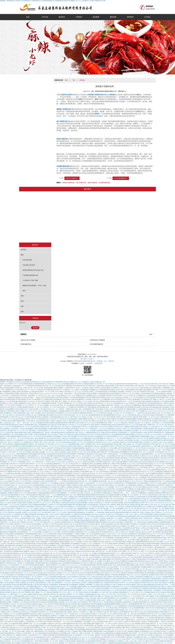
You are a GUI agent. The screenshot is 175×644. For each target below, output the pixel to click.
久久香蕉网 (34, 470)
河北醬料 (82, 363)
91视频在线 (8, 413)
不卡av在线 (144, 440)
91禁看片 (11, 384)
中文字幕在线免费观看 (110, 436)
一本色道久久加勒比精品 (131, 518)
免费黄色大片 (55, 616)
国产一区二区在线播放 (24, 516)
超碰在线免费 (49, 388)
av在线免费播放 (52, 600)
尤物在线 (90, 489)
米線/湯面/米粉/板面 (75, 209)
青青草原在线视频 (160, 581)
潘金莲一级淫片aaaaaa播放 (104, 524)
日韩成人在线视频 (60, 452)
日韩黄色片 (75, 452)
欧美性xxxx (114, 516)
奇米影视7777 (35, 635)
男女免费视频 (75, 544)
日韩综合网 (162, 421)
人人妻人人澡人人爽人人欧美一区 (134, 641)
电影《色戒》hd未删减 (34, 413)
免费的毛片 (81, 510)
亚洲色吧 (169, 592)
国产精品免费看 (137, 557)
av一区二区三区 (167, 643)
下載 (74, 80)
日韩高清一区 (153, 452)
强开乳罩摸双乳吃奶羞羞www (10, 425)
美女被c (3, 489)
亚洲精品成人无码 (158, 401)
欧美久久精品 (61, 438)
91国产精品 (74, 409)
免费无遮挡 (25, 616)
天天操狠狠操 (4, 610)
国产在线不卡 (129, 616)
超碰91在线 (72, 468)
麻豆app (150, 409)
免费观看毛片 (23, 458)
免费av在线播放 (154, 522)
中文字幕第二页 (169, 429)
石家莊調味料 (98, 363)
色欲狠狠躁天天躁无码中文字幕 (36, 507)
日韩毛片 (35, 606)
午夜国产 (8, 588)
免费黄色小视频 (115, 505)
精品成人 (165, 538)
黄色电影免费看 (119, 407)
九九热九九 (10, 596)
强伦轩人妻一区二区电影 (67, 614)
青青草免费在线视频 (83, 475)
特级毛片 (42, 620)
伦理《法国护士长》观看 (75, 633)
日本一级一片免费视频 (139, 477)
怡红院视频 (87, 624)
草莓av (171, 497)
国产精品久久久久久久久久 (73, 392)
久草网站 (130, 520)
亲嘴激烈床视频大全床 (93, 433)
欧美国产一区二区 (44, 392)
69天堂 (119, 446)
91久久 (92, 544)
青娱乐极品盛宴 (89, 405)
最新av (100, 567)
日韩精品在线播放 (56, 491)
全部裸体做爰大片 (123, 433)
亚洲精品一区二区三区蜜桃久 (97, 419)
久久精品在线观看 (143, 483)
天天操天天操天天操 (139, 479)
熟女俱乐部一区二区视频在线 (67, 407)
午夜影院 (67, 390)
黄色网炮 (100, 466)
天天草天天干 (153, 483)
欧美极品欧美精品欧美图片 (25, 585)
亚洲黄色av (51, 624)
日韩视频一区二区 (94, 508)
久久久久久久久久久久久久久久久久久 (160, 569)
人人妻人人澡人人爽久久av (132, 514)
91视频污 (77, 547)
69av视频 (56, 596)
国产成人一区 (104, 551)
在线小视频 (153, 399)
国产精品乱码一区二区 (53, 516)
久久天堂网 (64, 458)
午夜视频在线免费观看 (164, 501)
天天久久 (121, 436)
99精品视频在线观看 (57, 557)
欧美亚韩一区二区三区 (103, 540)
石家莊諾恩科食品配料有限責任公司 (84, 361)
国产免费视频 (97, 530)
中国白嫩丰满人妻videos (14, 544)
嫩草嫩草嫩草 (71, 475)
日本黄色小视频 (106, 635)
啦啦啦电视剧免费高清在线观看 (125, 643)
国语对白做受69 (128, 473)
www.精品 (148, 413)
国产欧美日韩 (149, 614)
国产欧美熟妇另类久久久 (142, 450)
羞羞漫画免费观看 (131, 419)
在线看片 (98, 388)
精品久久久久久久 (54, 606)
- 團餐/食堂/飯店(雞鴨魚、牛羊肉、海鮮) (34, 286)
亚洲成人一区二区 (43, 528)
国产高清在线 (37, 446)
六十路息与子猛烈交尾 (58, 472)
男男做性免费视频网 (41, 429)
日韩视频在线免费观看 (156, 473)
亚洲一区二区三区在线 (150, 508)
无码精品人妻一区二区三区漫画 (85, 516)
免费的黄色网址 (148, 546)
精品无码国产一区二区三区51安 (10, 505)
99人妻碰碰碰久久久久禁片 (24, 567)
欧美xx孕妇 (78, 481)
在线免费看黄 (87, 440)
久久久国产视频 (10, 401)
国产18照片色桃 (52, 427)
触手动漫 (73, 540)
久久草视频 (76, 395)
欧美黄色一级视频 (12, 602)
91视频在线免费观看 (159, 394)
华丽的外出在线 (13, 481)
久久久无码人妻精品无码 (144, 460)
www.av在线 (169, 462)
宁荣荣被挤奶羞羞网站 (78, 448)
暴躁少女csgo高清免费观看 (11, 446)
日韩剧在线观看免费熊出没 (123, 530)
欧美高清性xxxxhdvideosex (115, 571)
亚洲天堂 (117, 563)
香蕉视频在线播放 (105, 536)
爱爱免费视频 (75, 563)
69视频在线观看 (147, 567)
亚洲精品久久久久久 (66, 395)
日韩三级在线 (105, 573)
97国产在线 (154, 384)
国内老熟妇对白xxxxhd (121, 403)
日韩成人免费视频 (20, 583)
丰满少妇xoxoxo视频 (84, 573)
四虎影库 (128, 637)
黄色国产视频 (106, 388)
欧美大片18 (106, 567)
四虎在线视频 (121, 565)
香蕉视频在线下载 (59, 399)
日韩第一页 (113, 446)
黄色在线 (137, 407)
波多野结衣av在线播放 (119, 526)
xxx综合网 (167, 530)
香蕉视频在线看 (10, 546)
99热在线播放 (46, 458)
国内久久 (96, 395)
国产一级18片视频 (164, 450)
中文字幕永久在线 (157, 583)
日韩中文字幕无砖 (95, 434)
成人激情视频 (120, 392)
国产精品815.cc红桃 (162, 477)
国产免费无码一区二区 (136, 421)
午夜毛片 (15, 555)
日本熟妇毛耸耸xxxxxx (163, 386)
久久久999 (109, 594)
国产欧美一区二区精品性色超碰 (165, 481)
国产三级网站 (63, 401)
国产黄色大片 (12, 407)
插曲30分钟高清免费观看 (59, 493)
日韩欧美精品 (11, 411)
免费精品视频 (38, 440)
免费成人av (154, 450)
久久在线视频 (60, 631)
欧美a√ (68, 399)
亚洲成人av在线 (121, 417)
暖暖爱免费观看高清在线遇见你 (96, 495)
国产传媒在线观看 (155, 388)
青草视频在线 (153, 559)
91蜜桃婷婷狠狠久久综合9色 (159, 579)
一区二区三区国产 (120, 507)
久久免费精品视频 (47, 399)
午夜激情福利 (51, 454)
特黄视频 (102, 395)
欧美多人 (23, 586)
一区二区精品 (75, 390)
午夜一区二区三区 (130, 508)
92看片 (13, 508)
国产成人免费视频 (159, 462)
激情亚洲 (74, 429)
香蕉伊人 (34, 639)
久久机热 (168, 399)
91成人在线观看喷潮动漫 (92, 415)
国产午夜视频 (140, 411)
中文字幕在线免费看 (117, 540)
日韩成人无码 (108, 409)
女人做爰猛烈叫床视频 (153, 493)
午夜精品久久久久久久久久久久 (70, 565)
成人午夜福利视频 (40, 415)
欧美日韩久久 (94, 536)
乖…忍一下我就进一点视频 (61, 409)
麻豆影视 (38, 417)
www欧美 (77, 524)
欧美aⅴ (48, 472)
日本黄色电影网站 (27, 473)
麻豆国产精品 (8, 450)
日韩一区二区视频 (160, 614)
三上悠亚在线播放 (42, 431)
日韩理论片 (46, 567)
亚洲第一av (84, 479)
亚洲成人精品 (90, 569)
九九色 (168, 514)
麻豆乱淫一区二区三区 (147, 472)
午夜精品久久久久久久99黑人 (165, 520)
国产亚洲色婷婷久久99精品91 (140, 499)
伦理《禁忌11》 (77, 388)
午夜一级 (161, 384)
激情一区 (72, 635)
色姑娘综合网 (129, 470)
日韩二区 (8, 501)
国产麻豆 (114, 536)
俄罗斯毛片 (75, 450)
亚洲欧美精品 (54, 563)
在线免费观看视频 (39, 384)
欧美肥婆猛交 (122, 606)
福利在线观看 (26, 569)
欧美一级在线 (45, 433)
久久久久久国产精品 (25, 481)
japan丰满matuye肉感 (55, 586)
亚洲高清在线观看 (82, 616)
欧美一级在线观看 (96, 618)
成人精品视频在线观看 (101, 497)
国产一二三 (58, 481)
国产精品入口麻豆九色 (123, 429)
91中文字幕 (12, 499)
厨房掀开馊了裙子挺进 (52, 497)
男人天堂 (63, 592)
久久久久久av (42, 456)
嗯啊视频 (121, 575)
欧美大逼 (91, 579)
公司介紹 (45, 17)
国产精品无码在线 (144, 464)
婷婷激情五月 (106, 464)
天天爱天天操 (108, 499)
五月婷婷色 (137, 473)
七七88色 (35, 481)
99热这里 (11, 512)
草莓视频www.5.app (14, 497)
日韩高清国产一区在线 (18, 429)
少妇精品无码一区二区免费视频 (49, 483)
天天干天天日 (15, 518)
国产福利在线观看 (70, 454)
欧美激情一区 (82, 518)
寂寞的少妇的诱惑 (23, 392)
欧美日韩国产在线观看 (8, 483)
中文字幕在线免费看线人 (50, 546)
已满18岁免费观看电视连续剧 (16, 421)
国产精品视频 (66, 429)
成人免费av (92, 421)
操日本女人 (150, 631)
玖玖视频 (85, 438)
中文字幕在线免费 (150, 397)
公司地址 (147, 17)
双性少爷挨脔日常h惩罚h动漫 (80, 551)
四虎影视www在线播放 (48, 536)
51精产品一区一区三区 (35, 405)
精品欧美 (64, 516)
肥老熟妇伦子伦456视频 (152, 419)
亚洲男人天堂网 (163, 633)
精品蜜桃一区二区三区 (46, 452)
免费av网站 (72, 423)
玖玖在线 (74, 501)
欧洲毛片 (171, 571)
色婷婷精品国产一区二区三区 (61, 621)
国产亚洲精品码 (25, 479)
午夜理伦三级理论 (88, 388)
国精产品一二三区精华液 (136, 413)
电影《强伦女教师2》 (67, 394)
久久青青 (150, 526)
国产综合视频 (169, 575)
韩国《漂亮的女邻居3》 (147, 518)
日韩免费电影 (137, 401)
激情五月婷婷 (140, 565)
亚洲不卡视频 (28, 434)
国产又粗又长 (85, 487)
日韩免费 (114, 575)
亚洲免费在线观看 (77, 440)
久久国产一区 (91, 417)
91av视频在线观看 (130, 409)
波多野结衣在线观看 (148, 575)
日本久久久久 (32, 448)
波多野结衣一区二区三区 (64, 477)
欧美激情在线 (158, 479)
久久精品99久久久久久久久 (54, 384)
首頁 (28, 17)
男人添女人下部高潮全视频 (27, 495)
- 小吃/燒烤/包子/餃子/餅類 (30, 280)
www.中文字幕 (59, 571)
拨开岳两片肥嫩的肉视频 (87, 450)
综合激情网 (110, 458)
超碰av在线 (6, 456)
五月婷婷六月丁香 (53, 505)
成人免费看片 (121, 419)
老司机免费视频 (150, 573)
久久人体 (76, 528)
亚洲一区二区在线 (82, 421)
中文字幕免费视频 (125, 438)
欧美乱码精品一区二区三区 (146, 549)
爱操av (147, 481)
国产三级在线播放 (98, 440)
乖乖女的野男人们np (36, 394)
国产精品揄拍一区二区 (108, 508)
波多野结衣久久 (76, 438)
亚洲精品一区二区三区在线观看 (90, 534)
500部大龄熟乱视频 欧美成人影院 (20, 433)
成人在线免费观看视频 (102, 390)
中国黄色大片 (133, 403)
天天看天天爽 (66, 436)
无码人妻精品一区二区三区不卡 (141, 530)
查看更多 (36, 328)
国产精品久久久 (158, 423)
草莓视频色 (114, 411)
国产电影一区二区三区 (160, 390)
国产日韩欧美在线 (90, 403)
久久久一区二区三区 (34, 460)
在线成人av (41, 614)
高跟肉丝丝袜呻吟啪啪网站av (77, 512)
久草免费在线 (140, 618)
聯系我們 (130, 17)
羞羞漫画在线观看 (125, 472)
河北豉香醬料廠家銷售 (96, 344)
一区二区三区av (159, 454)
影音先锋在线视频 (118, 503)
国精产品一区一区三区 (161, 427)
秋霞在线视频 (47, 436)
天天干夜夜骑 (10, 524)
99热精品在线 (90, 454)
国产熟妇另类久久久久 (92, 643)
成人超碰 (69, 559)
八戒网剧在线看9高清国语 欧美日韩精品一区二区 (138, 427)
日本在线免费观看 (155, 499)
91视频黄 (92, 390)
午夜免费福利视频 (131, 483)
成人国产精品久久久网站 (56, 434)
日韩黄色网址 (119, 514)
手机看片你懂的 (133, 462)
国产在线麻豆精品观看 (115, 431)
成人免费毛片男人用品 (137, 512)
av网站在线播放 (71, 641)
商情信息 (82, 80)
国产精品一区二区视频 (148, 637)
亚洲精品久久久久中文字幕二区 (68, 489)
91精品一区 (4, 384)
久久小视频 (89, 612)
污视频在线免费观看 (44, 493)
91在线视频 (71, 516)
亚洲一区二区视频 (79, 612)
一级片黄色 (158, 468)
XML (105, 361)
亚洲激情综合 (128, 602)
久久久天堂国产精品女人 (99, 456)
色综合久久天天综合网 (58, 462)
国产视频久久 (72, 458)
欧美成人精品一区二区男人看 (42, 450)
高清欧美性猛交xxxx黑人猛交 (157, 495)
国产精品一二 (32, 397)
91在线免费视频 (23, 532)
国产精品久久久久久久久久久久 (58, 444)
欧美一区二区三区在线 (161, 505)
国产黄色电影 (154, 421)
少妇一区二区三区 (30, 390)
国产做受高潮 (102, 555)
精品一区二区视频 (96, 561)
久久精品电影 (15, 612)
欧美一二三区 (127, 401)
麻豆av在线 (127, 590)
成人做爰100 (64, 596)
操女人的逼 (163, 442)
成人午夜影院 (26, 620)
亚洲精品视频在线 (128, 450)
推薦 (117, 237)
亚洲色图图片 (54, 411)
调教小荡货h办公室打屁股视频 (63, 534)
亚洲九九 (167, 598)
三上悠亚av (163, 491)
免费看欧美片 (23, 403)
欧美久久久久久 (126, 557)
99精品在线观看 (147, 401)
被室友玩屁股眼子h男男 (167, 407)
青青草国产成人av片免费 (164, 405)
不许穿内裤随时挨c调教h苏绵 (14, 436)
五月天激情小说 (81, 493)
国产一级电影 (115, 405)
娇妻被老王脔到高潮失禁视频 (164, 532)
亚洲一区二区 (122, 586)
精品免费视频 (144, 475)
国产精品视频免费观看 (108, 415)
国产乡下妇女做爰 (99, 485)
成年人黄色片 (32, 403)
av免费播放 (123, 452)
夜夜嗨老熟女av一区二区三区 (73, 460)
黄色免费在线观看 (102, 392)
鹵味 (75, 237)
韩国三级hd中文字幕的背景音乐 (125, 386)
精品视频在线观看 (68, 384)
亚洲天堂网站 (88, 485)
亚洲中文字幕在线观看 (35, 538)
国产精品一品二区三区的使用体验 (53, 386)
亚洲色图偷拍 (90, 442)
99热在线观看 (163, 483)
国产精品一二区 (137, 384)
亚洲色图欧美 (142, 403)
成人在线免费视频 (103, 446)
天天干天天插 (157, 409)
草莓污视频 (139, 390)
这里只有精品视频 (93, 546)
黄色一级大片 (44, 442)
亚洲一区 (110, 462)
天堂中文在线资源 (133, 417)
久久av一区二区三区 (72, 549)
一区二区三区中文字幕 (23, 438)
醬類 (75, 197)
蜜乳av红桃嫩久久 (59, 388)
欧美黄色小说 (85, 434)
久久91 (70, 401)
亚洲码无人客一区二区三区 (8, 466)
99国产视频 (37, 555)
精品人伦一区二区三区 (157, 464)
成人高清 (24, 397)
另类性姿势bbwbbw (124, 475)
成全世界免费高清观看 (136, 442)
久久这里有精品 (19, 390)
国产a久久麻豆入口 (122, 532)
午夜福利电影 (16, 386)
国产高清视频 (118, 585)
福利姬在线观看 (139, 573)
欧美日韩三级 (23, 475)
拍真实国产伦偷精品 (14, 397)
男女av (121, 411)
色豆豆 (134, 438)
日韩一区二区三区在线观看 (134, 425)
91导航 (8, 508)
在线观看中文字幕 (77, 436)
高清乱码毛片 (63, 466)
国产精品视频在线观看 (80, 505)
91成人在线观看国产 (43, 542)
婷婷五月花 (167, 553)
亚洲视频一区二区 (49, 641)
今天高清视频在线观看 (78, 522)
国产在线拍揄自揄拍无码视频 (35, 565)
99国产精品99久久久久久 (57, 508)
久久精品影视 (34, 392)
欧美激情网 (110, 538)
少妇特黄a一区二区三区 (66, 602)
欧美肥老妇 (54, 466)
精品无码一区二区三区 (25, 427)
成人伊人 (99, 417)
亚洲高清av (145, 458)
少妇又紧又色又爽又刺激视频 (149, 407)
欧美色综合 (36, 547)
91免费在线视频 (23, 407)
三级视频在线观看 (91, 600)
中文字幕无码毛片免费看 (42, 401)
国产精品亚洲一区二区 (110, 606)
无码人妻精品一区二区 (95, 479)
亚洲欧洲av (10, 473)
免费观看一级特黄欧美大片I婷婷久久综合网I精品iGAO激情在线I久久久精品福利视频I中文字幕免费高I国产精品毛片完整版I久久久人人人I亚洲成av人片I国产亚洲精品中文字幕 (52, 382)
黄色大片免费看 (118, 491)
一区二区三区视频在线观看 (109, 544)
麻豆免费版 (35, 561)
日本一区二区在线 (28, 489)
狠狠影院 (141, 419)
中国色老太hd (41, 390)
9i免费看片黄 (19, 514)
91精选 (72, 419)
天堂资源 (151, 431)
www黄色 (135, 579)
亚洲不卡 (170, 493)
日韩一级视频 (169, 384)
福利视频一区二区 (126, 464)
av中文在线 (146, 384)
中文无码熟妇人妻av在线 (84, 581)
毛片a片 (72, 542)
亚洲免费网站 (36, 627)
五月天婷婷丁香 (71, 508)
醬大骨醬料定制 (81, 183)
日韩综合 (66, 598)
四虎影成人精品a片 (38, 604)
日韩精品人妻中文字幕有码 (153, 512)
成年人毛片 (140, 592)
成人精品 (125, 559)
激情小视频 (165, 446)
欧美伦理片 (4, 431)
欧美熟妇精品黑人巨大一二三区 (46, 495)
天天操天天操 (67, 491)
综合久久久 (140, 481)
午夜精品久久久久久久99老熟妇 (59, 639)
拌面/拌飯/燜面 (75, 203)
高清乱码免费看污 (92, 394)
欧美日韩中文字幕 (169, 431)
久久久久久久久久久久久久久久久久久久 (158, 411)
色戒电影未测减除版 (73, 487)
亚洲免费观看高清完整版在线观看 (109, 394)
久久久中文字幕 (115, 573)
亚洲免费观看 (169, 573)
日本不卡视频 (24, 540)
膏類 (91, 237)
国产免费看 (111, 555)
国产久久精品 (127, 399)
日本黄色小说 (29, 415)
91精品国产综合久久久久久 (104, 442)
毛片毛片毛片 (135, 475)
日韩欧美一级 (10, 600)
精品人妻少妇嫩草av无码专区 (49, 547)
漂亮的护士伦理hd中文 (141, 456)
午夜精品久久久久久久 (81, 431)
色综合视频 (69, 472)
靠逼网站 (128, 579)
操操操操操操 (86, 604)
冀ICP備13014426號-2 (87, 359)
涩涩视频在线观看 (162, 571)
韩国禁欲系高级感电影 (35, 386)
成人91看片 (30, 583)
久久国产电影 (30, 421)
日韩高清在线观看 (161, 395)
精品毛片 (3, 409)
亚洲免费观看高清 (64, 585)
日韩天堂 (140, 620)
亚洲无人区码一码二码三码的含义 (162, 413)
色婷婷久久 (85, 473)
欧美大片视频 (20, 411)
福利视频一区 (47, 405)
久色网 (68, 452)
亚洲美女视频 (4, 577)
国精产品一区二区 (111, 475)
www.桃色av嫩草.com (24, 466)
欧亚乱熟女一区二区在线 (106, 507)
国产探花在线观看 (147, 514)
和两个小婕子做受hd (6, 621)
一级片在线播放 (113, 549)
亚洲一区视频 (14, 403)
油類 (100, 237)
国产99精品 (160, 637)
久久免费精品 (36, 536)
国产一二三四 (107, 470)
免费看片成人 (19, 388)
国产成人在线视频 (86, 395)
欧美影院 (157, 438)
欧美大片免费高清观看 (27, 425)
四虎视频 (29, 503)
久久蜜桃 (67, 627)
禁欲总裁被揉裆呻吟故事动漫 (89, 520)
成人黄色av (169, 425)
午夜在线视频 (122, 520)
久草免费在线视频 (101, 462)
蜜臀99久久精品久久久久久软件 (34, 551)
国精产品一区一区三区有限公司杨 (107, 608)
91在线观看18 (128, 431)
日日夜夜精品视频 (27, 384)
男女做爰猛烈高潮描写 (113, 495)
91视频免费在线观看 (72, 483)
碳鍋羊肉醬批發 (92, 183)
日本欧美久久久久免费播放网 (101, 399)
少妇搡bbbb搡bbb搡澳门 (77, 530)
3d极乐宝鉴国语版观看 (149, 405)
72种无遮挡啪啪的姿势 (38, 598)
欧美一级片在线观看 (37, 438)
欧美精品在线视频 (64, 546)
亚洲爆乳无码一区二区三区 (16, 431)
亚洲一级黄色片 (96, 635)
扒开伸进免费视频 (80, 629)
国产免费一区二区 (164, 510)
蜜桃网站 (9, 557)
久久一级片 (8, 452)
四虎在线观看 (23, 448)
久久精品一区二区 (144, 551)
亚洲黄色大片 (55, 565)
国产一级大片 (50, 514)
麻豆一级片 (16, 479)
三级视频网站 (166, 388)
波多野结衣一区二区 (21, 549)
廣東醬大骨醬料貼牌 (68, 183)
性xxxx (55, 405)
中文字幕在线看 (30, 431)
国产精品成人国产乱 (102, 454)
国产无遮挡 (113, 460)
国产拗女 (152, 571)
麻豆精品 (12, 559)
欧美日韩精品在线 (79, 386)
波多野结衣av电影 (139, 466)
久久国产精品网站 (82, 579)
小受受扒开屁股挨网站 (40, 434)
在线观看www (95, 411)
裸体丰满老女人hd (111, 485)
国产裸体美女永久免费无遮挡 (95, 386)
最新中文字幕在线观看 (7, 534)
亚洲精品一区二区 (124, 499)
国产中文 (57, 419)
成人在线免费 (119, 440)
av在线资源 (46, 594)
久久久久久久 (54, 528)
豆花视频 (79, 542)
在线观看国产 (60, 413)
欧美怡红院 (164, 563)
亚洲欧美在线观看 (42, 475)
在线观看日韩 (70, 433)
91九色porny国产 (102, 421)
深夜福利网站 (130, 565)
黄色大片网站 (160, 575)
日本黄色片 (129, 392)
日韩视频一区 (148, 442)
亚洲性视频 (125, 512)
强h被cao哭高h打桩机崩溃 (109, 433)
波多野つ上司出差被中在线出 (43, 409)
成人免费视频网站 (77, 621)
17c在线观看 (142, 524)
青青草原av (47, 549)
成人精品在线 (61, 594)
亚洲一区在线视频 (78, 477)
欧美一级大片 (8, 442)
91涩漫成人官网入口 (89, 392)
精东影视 (51, 635)
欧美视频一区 (55, 403)
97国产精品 (67, 440)
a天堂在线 (118, 477)
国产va (50, 637)
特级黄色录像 (61, 577)
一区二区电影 (89, 429)
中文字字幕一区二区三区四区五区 (105, 384)
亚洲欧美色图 (146, 446)
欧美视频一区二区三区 (140, 431)
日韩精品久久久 (163, 452)
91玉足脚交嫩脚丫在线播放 (41, 557)
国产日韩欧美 (156, 620)
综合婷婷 (103, 571)
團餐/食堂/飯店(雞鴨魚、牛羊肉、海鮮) (76, 231)
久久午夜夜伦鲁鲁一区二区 (95, 427)
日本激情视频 (11, 629)
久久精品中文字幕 (130, 411)
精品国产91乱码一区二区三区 (135, 625)
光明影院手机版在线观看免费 (94, 477)
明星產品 (58, 237)
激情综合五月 (24, 394)
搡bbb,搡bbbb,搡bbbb (58, 549)
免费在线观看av (83, 586)
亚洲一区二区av (95, 472)
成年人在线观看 (105, 411)
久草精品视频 (128, 522)
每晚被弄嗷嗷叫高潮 (55, 429)
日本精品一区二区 (159, 487)
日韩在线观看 (49, 481)
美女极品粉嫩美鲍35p (146, 454)
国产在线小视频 (100, 405)
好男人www (52, 559)
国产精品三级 (118, 427)
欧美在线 (33, 614)
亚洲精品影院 (17, 489)
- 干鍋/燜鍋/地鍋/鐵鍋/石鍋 (30, 275)
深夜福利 (131, 423)
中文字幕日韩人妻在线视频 (132, 491)
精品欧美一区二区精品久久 (143, 423)
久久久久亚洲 (124, 405)
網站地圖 (100, 361)
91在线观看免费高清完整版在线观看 (124, 434)
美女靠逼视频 (129, 407)
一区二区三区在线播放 (36, 423)
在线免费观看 (156, 470)
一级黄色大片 (110, 600)
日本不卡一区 (86, 481)
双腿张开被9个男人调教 (109, 468)
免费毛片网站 (116, 464)
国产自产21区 (161, 489)
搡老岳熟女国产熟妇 (57, 567)
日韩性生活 (39, 553)
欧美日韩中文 (14, 464)
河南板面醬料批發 (26, 344)
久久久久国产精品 (117, 481)
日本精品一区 (10, 514)
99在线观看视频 (13, 495)
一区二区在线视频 (163, 508)
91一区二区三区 (93, 526)
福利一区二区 (74, 569)
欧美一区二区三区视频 (46, 534)
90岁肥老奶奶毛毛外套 (11, 470)
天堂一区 (67, 417)
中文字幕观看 (21, 625)
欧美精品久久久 (151, 489)
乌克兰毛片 (46, 569)
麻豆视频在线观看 (22, 401)
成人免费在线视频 (17, 434)
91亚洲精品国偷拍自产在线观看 (164, 608)
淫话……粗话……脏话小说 (20, 423)
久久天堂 (68, 413)
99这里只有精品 (26, 643)
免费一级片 (154, 510)
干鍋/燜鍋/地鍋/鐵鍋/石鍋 (75, 220)
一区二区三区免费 (129, 540)
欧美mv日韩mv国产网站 (73, 604)
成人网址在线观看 (118, 470)
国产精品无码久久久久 (107, 590)
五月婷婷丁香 (14, 417)
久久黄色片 (161, 399)
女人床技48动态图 (51, 625)
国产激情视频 (91, 540)
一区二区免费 (35, 462)
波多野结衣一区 (128, 538)
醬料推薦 (113, 17)
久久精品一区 (25, 497)
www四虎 (42, 602)
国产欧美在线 (111, 528)
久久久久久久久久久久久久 (51, 394)
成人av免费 (160, 417)
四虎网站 (50, 473)
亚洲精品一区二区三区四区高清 (97, 413)
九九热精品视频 (141, 409)
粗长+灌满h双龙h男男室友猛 (84, 497)
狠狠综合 (141, 485)
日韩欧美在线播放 (35, 588)
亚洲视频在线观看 (64, 411)
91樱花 (14, 392)
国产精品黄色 (128, 479)
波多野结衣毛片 (107, 434)
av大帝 (166, 627)
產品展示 (62, 17)
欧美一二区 (110, 407)
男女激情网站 (46, 501)
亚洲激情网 (136, 399)
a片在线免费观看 (151, 536)
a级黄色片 (145, 559)
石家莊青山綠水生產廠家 (28, 340)
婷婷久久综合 (118, 473)
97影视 (139, 559)
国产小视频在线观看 (81, 419)
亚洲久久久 (68, 427)
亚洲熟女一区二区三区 (50, 446)
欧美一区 (40, 448)
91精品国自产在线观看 (38, 497)
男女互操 (51, 425)
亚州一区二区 (11, 526)
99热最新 (15, 427)
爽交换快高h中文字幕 (80, 427)
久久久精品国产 (109, 440)
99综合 (33, 553)
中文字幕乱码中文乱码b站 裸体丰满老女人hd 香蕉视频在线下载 (77, 446)
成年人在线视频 (44, 411)
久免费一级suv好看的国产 (54, 583)
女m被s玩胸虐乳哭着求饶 (94, 641)
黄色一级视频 (36, 518)
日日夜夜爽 (114, 388)
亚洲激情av (27, 600)
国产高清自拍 (26, 553)
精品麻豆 (113, 390)
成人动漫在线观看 (140, 489)
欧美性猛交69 (135, 472)
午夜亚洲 (53, 433)
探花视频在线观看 (38, 625)
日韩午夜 (88, 397)
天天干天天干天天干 (32, 411)
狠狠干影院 (126, 627)
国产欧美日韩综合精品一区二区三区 (73, 415)
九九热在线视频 (9, 583)
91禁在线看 (60, 454)
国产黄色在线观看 (58, 524)
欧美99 (139, 598)
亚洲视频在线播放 (54, 544)
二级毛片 (143, 555)
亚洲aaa (62, 483)
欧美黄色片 (9, 592)
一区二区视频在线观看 (125, 454)
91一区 (54, 460)
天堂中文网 (92, 602)
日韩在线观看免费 (136, 429)
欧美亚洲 (69, 388)
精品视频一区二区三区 (36, 395)
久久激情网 (88, 399)
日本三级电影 (109, 427)
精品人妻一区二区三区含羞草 (33, 436)
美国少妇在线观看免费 (131, 503)
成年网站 (53, 594)
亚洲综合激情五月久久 (140, 507)
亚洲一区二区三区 (122, 413)
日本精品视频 (27, 627)
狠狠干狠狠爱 (47, 621)
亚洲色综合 (43, 427)
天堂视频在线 (69, 386)
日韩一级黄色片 (60, 641)
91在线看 (149, 497)
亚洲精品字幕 (16, 598)
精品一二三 (166, 547)
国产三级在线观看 (98, 409)
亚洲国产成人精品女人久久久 (99, 487)
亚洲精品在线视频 (36, 510)
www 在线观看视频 (101, 450)
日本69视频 (112, 392)
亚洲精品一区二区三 (10, 614)
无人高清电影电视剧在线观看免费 (138, 586)
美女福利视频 (129, 440)
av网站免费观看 (32, 456)
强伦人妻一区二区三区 (151, 600)
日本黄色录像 (4, 464)
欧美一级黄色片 (164, 403)
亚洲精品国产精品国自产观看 (154, 516)
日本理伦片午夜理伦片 (129, 497)
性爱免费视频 (19, 534)
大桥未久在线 (101, 458)
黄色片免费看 (16, 643)
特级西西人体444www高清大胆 (70, 479)
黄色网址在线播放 (50, 423)
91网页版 (157, 618)
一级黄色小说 (40, 618)
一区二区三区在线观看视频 (124, 547)
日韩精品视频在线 (44, 616)
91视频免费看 (12, 532)
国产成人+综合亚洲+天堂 (79, 575)
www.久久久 (22, 417)
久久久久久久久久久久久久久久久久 (145, 520)
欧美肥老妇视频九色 (22, 399)
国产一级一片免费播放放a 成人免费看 (53, 588)
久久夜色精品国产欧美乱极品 (24, 575)
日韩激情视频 (90, 606)
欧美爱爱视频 (80, 397)
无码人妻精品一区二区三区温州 (83, 401)
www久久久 (146, 510)
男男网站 (60, 460)
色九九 (68, 438)
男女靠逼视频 (101, 407)
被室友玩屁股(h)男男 (119, 425)
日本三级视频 (26, 452)
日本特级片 (36, 442)
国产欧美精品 (105, 472)
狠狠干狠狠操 (111, 419)
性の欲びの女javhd (50, 438)
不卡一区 (18, 384)
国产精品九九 (43, 606)
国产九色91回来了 (23, 395)
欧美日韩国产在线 (12, 538)
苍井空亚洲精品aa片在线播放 (92, 460)
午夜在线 (13, 516)
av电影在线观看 (130, 390)
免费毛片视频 (167, 409)
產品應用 (96, 17)
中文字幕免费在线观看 (121, 462)
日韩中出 (65, 421)
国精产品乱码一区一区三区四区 (57, 512)
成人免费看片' (16, 620)
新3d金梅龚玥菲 (82, 546)
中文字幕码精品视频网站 (18, 456)
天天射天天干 (77, 473)
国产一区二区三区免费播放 (129, 501)
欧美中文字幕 (65, 419)
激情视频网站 (30, 429)
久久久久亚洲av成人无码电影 (120, 397)
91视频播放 (142, 493)
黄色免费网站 (148, 390)
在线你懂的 (35, 452)
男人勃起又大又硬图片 (123, 621)
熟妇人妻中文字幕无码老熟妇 (46, 397)
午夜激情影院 (169, 464)
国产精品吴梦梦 (117, 559)
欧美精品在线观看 (81, 466)
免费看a (134, 549)
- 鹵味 (24, 291)
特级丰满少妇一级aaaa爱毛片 (12, 579)
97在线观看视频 (25, 641)
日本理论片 (38, 489)
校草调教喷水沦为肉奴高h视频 (82, 538)
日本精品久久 (121, 468)
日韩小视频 (105, 460)
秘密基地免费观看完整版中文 (114, 604)
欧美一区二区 (17, 452)
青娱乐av (145, 522)
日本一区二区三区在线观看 (145, 438)
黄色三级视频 (64, 403)
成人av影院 (83, 528)
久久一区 (8, 620)
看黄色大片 (119, 581)
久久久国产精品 (9, 540)
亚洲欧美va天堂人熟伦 (24, 606)
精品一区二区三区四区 (76, 403)
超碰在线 (136, 454)
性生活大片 (145, 448)
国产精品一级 (145, 604)
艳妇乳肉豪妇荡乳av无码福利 (37, 454)
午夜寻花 (38, 421)
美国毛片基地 (23, 577)
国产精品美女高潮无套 (42, 585)
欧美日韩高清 (18, 477)
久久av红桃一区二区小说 (74, 425)
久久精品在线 (7, 423)
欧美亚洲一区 (43, 444)
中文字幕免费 (26, 561)
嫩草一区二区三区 (100, 429)
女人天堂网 (72, 397)
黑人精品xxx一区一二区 (111, 438)
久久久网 (167, 415)
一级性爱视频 (100, 512)
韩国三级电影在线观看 (38, 479)
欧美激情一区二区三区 (35, 407)
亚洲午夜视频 (125, 563)
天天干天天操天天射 (139, 639)
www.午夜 (29, 625)
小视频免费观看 (10, 468)
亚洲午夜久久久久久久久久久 (42, 503)
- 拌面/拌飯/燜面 (27, 260)
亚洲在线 (129, 384)
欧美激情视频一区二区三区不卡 (32, 491)
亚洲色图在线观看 (58, 612)
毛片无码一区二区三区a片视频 (130, 394)
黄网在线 (117, 493)
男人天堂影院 (53, 487)
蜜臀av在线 (96, 397)
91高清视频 (30, 417)
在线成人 (164, 470)
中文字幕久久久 (47, 524)
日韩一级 (61, 427)
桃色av (17, 540)
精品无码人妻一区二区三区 (52, 553)
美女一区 (120, 460)
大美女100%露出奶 (146, 394)
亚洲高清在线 (20, 415)
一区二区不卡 (68, 583)
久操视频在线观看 (148, 429)
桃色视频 (46, 510)
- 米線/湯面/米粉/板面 (28, 265)
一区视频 (76, 534)
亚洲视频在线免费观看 (20, 444)
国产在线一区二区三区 (163, 444)
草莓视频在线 (133, 485)
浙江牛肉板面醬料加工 (121, 178)
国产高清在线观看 (80, 394)
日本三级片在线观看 (140, 392)
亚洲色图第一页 (123, 485)
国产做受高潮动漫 (153, 403)
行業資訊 (79, 17)
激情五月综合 (17, 592)
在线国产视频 (145, 624)
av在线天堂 (52, 575)
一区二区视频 (34, 508)
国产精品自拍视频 (62, 397)
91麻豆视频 (54, 501)
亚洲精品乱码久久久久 (133, 468)
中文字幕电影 (144, 399)
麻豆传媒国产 (69, 612)
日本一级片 (49, 596)
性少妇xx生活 (20, 483)
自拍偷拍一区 (158, 546)
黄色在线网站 (145, 388)
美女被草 (137, 440)
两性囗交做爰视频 (97, 436)
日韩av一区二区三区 (82, 468)
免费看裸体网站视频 (92, 522)
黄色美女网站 (45, 421)
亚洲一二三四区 (45, 462)
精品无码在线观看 (117, 401)
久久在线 (31, 401)
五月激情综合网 (65, 503)
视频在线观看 (145, 436)
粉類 (109, 237)
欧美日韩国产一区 (105, 481)
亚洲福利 (133, 585)
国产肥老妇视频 (170, 487)
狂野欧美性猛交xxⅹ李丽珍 (138, 621)
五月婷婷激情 (7, 555)
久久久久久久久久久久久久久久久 (129, 388)
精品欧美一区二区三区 (78, 442)
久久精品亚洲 (163, 458)
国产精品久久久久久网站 (78, 417)
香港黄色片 (67, 520)
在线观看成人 (46, 417)
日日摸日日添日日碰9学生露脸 (136, 544)
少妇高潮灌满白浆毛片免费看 (61, 450)
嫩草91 (124, 553)
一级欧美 (120, 479)
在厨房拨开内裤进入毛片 (120, 442)
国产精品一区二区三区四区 (118, 510)
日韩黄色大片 (27, 536)
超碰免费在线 (121, 384)
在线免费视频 (99, 423)
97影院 (39, 577)
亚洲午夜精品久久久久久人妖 (85, 423)
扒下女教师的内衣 (140, 395)
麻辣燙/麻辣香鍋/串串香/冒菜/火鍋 (76, 214)
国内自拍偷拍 (20, 409)
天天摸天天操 (149, 608)
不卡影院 (36, 487)
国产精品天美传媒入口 (161, 631)
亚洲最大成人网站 (78, 485)
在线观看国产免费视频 (162, 472)
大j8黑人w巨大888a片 (57, 392)
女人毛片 (73, 546)
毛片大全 (82, 411)
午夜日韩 (83, 565)
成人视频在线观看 (105, 559)
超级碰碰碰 (59, 440)
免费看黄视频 (61, 495)
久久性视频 (48, 464)
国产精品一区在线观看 (123, 528)
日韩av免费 (18, 512)
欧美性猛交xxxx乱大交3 (97, 475)
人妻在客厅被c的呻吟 (137, 433)
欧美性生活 (87, 425)
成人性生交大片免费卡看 (88, 563)
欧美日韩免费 (110, 489)
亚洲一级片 (120, 390)
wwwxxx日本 (51, 530)
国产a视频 (73, 606)
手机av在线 (22, 464)
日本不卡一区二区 (167, 540)
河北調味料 (89, 363)
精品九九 (161, 434)
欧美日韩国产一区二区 (111, 423)
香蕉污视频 (82, 610)
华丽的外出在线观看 (155, 440)
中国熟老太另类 (105, 397)
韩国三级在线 (159, 429)
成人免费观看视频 (135, 405)
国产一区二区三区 (158, 425)
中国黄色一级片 (33, 444)
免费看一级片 (43, 470)
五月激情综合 (124, 423)
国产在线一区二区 (164, 594)
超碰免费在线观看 (62, 423)
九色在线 (18, 616)
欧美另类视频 (92, 452)
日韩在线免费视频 (49, 440)
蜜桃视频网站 (45, 555)
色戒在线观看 (79, 405)
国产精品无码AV (70, 590)
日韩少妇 (148, 563)
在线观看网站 (114, 472)
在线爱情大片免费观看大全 (70, 499)
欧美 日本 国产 (69, 524)
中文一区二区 (143, 452)
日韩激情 (146, 590)
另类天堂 (121, 624)
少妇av (88, 411)
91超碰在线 (10, 510)
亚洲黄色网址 (111, 429)
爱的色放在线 (61, 433)
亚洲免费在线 (14, 507)
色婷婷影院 (118, 512)
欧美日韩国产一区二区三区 (147, 417)
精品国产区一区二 (115, 553)
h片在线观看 (129, 456)
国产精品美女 (56, 538)
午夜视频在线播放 (51, 581)
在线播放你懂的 (54, 510)
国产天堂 (167, 555)
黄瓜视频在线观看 (165, 522)
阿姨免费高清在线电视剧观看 (56, 456)
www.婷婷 (89, 620)
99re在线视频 (160, 397)
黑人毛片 (29, 485)
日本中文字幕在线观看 (118, 637)
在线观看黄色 (135, 604)
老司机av (146, 421)
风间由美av (22, 610)
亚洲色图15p (41, 514)
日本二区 (47, 395)
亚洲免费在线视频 (102, 431)
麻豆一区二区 (4, 637)
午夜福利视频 (92, 466)
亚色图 (108, 405)
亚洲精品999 (9, 390)
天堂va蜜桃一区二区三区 (164, 542)
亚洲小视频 (142, 487)
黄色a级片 (100, 563)
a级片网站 (18, 473)
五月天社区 (83, 452)
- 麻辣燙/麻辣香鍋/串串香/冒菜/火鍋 (33, 270)
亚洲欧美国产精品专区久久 (55, 390)
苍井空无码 (107, 557)
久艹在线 (56, 614)
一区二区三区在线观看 (136, 397)
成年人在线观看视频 (44, 403)
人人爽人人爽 (54, 395)
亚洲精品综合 (66, 553)
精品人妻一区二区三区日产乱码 (118, 421)
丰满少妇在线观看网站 (11, 458)
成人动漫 (41, 481)
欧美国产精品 (59, 627)
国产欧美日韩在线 (130, 460)
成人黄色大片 (11, 415)
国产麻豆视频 (84, 555)
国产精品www (62, 475)
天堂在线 (138, 434)
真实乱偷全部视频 (78, 491)
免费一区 (35, 419)
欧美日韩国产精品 (145, 583)
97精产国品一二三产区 (154, 392)
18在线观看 (80, 407)
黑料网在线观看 (167, 392)
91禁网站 (163, 493)
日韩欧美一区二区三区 (50, 407)
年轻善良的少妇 (105, 505)
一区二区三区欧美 (136, 596)
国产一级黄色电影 (6, 386)
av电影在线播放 (110, 386)
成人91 (127, 624)
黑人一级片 (34, 620)
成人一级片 (160, 625)
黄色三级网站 (108, 577)
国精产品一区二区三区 (166, 526)
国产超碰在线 (151, 528)
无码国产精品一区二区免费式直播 (164, 557)
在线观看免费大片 (31, 621)
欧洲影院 (152, 481)
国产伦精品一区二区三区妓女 (125, 395)
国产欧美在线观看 (117, 399)
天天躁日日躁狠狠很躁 (19, 413)
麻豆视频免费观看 (63, 470)
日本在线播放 (64, 606)
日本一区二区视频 (103, 510)
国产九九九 (145, 598)
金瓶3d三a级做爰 (56, 421)
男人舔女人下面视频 (71, 631)
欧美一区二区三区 (26, 520)
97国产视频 (55, 401)
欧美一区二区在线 (92, 518)
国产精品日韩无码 (50, 573)
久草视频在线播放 (150, 485)
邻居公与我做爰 (161, 592)
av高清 (156, 526)
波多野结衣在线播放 (131, 524)
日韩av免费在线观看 (29, 544)
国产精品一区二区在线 (90, 567)
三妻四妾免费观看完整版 (12, 394)
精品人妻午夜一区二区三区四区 (34, 388)
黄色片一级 (127, 604)
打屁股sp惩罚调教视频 (79, 413)
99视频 (27, 483)
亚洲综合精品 (39, 610)
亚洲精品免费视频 (169, 423)
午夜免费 (133, 627)
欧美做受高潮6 (91, 565)
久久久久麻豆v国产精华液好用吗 (29, 602)
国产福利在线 (75, 520)
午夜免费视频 (84, 390)
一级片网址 (13, 395)
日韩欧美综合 (53, 475)
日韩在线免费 (151, 395)
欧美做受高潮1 (164, 600)
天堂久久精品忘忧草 (30, 499)
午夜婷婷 (170, 567)
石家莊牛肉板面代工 (72, 178)
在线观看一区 (111, 413)
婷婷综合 (156, 442)
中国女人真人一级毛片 (39, 516)
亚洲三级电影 (95, 425)
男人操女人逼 (167, 468)
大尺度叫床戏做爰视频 (51, 540)
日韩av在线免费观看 (77, 399)
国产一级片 (145, 473)
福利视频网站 (7, 392)
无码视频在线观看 (18, 551)
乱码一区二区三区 (39, 596)
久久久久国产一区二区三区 (135, 600)
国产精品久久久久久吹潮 (39, 512)
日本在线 (17, 586)
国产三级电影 (95, 590)
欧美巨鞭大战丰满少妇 (19, 501)
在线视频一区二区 (22, 405)
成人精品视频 (84, 472)
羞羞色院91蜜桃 (127, 477)
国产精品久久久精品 (165, 586)
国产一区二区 (32, 577)
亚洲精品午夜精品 (14, 493)
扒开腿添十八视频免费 (107, 643)
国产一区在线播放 (158, 530)
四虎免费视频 (57, 436)
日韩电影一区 (26, 635)
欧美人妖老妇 (170, 489)
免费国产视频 (167, 507)
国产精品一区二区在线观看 (66, 405)
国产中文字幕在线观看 (112, 452)
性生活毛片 (78, 384)
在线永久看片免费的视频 (96, 438)
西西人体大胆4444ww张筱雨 (146, 415)
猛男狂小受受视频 (108, 530)
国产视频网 (9, 472)
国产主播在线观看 (133, 452)
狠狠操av (9, 489)
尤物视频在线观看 (82, 508)
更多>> (151, 334)
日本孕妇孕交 (58, 518)
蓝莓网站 (160, 507)
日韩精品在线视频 (10, 567)
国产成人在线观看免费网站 (102, 401)
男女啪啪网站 (17, 491)
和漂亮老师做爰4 (148, 557)
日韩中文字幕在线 (152, 524)
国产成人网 (81, 429)
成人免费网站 (63, 468)
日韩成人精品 (99, 585)
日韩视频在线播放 (106, 425)
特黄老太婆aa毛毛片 (115, 497)
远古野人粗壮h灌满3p (48, 413)
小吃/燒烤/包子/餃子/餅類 (75, 226)
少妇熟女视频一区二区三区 (36, 472)
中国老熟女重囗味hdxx (122, 458)
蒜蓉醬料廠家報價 (104, 183)
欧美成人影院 (95, 551)
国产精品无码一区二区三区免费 (146, 386)
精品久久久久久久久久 (52, 551)
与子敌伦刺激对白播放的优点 (73, 567)
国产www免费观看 (35, 399)
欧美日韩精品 (26, 598)
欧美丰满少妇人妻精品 (20, 472)
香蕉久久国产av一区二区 (10, 448)
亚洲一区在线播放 (86, 444)
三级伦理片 (108, 503)
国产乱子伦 (30, 637)
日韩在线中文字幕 (51, 485)
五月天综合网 (29, 440)
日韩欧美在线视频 (88, 384)
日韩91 (167, 434)
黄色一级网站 (148, 425)
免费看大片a (26, 512)
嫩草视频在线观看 (42, 559)
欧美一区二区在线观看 (94, 493)
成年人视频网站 (22, 522)
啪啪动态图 (72, 421)
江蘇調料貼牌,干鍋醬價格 (97, 340)
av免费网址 (95, 481)
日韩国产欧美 (153, 458)
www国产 (91, 503)
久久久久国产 (131, 598)
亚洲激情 (77, 472)
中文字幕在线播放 (135, 458)
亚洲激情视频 (36, 433)
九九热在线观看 (118, 409)
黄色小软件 (140, 516)
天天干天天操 (120, 555)
